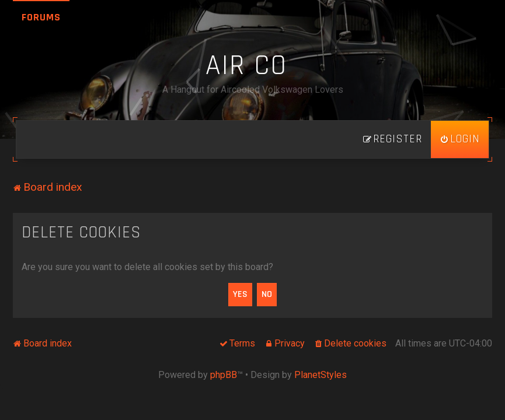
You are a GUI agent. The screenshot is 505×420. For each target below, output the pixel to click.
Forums (41, 17)
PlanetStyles (321, 375)
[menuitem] (460, 139)
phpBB (224, 375)
